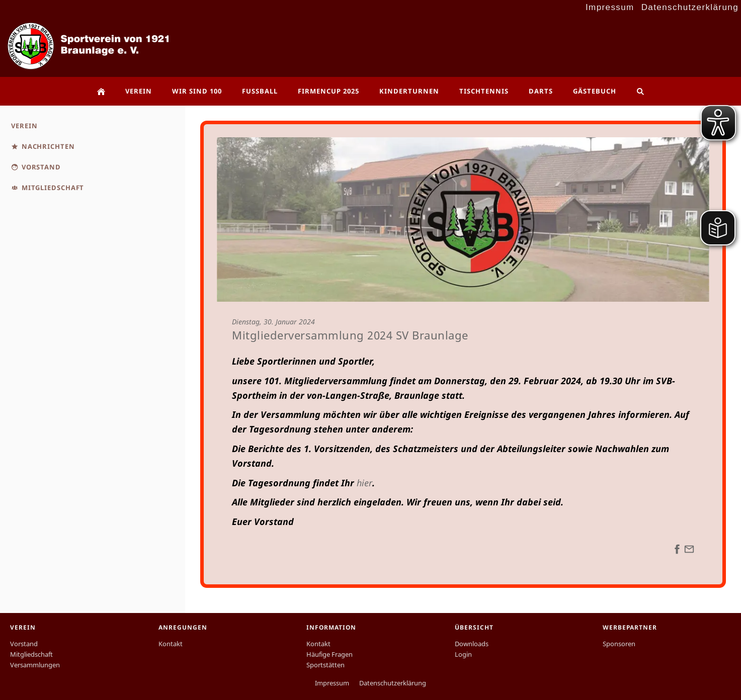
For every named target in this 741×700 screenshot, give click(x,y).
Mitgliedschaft (31, 654)
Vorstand (24, 644)
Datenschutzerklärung (690, 7)
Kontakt (171, 644)
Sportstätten (325, 665)
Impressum (610, 7)
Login (463, 654)
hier (364, 483)
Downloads (472, 644)
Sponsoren (619, 644)
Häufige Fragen (330, 654)
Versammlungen (35, 665)
